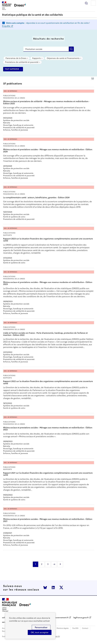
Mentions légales (63, 628)
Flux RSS (75, 628)
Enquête (6, 26)
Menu (93, 3)
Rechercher (86, 3)
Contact (85, 628)
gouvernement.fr (61, 618)
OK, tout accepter (40, 632)
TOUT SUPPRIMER (12, 69)
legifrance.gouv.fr (81, 618)
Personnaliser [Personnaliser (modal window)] (41, 627)
